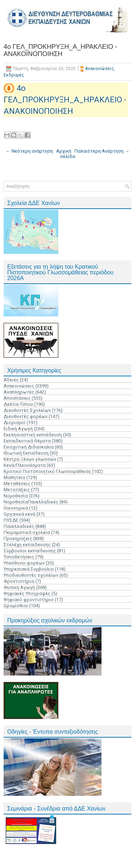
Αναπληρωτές (19, 392)
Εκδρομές (14, 75)
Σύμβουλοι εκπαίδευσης (30, 551)
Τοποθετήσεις (19, 557)
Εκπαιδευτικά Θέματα (27, 441)
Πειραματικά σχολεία (27, 532)
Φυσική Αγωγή (19, 587)
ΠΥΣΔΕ (11, 520)
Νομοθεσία (16, 496)
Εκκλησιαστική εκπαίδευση (33, 435)
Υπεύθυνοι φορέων (24, 563)
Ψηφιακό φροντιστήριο (29, 600)
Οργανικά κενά (19, 514)
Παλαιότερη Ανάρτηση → (102, 151)
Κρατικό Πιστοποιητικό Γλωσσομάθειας (47, 471)
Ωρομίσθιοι (16, 606)
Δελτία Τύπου (18, 404)
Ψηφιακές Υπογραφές (27, 593)
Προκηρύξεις (18, 539)
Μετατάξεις (17, 490)
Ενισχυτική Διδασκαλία (29, 447)
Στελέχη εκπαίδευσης (27, 545)
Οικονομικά (16, 508)
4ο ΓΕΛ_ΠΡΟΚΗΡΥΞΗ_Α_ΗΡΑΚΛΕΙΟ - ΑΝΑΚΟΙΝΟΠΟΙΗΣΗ (60, 50)
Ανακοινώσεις (100, 69)
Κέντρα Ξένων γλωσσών (30, 459)
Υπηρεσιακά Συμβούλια (29, 569)
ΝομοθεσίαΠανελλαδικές (31, 502)
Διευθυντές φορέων (26, 416)
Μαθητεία (14, 477)
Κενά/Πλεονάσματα (25, 465)
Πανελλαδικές (19, 526)
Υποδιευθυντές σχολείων (31, 575)
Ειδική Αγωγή (18, 429)
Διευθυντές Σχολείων (27, 410)
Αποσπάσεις (17, 398)
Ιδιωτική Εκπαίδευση (26, 453)
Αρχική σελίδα (66, 154)
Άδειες (11, 380)
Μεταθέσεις (17, 484)
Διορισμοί (15, 423)
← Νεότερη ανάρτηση (29, 151)
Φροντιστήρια (19, 581)
